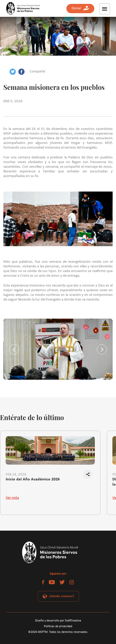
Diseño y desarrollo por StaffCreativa (58, 621)
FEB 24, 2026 (16, 475)
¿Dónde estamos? (62, 596)
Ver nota (12, 498)
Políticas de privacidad (58, 626)
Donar (80, 8)
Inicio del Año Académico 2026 (33, 479)
